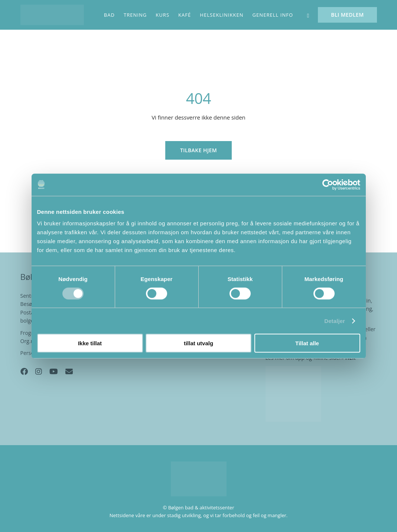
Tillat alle (307, 343)
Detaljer (335, 321)
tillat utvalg (198, 343)
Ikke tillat (90, 343)
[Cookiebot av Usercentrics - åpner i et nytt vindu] (328, 185)
